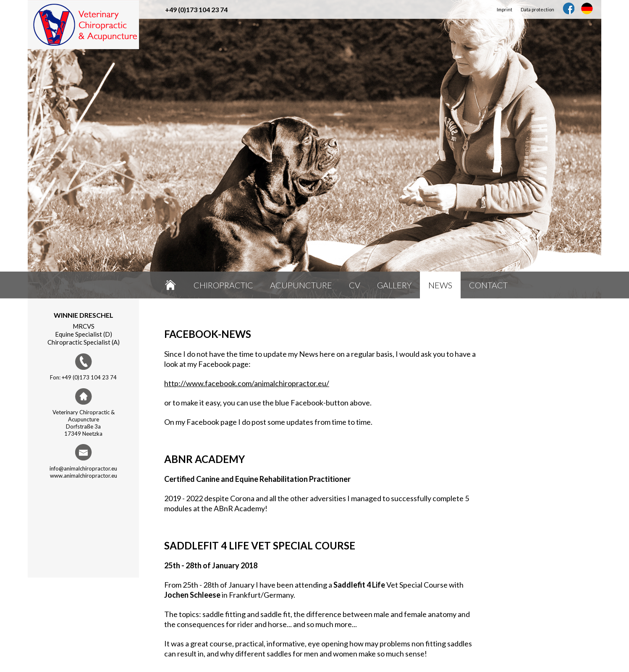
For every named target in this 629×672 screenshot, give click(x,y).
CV (355, 285)
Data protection (537, 9)
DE (587, 8)
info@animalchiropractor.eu (83, 468)
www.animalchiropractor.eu (84, 476)
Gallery (394, 285)
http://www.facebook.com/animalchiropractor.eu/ (247, 383)
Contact (488, 285)
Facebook (569, 8)
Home (170, 285)
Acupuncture (301, 285)
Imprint (505, 9)
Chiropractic (223, 285)
